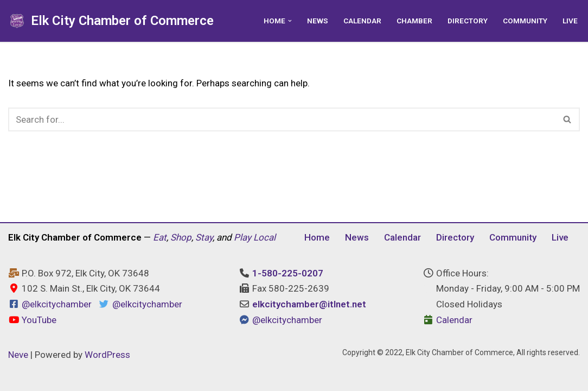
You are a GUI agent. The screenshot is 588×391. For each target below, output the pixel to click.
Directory (468, 21)
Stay (204, 237)
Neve (18, 355)
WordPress (107, 355)
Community (525, 21)
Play (242, 237)
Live (570, 21)
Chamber (414, 21)
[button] (290, 21)
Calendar (362, 21)
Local (264, 237)
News (318, 21)
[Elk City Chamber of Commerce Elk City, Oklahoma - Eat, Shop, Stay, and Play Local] (111, 21)
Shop (181, 237)
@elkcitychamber (57, 304)
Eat (160, 237)
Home (317, 237)
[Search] (282, 119)
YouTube (32, 320)
